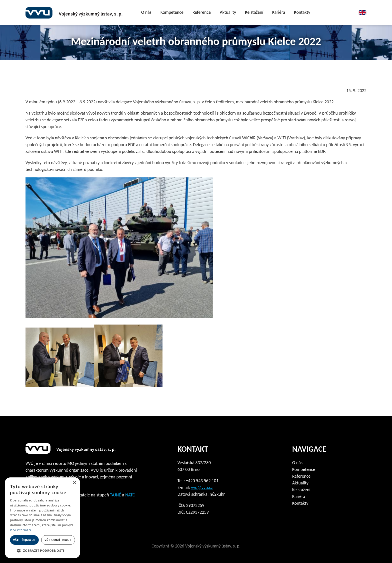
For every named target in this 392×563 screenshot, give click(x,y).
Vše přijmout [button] (24, 540)
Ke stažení (301, 490)
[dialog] (42, 518)
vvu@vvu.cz (202, 487)
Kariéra (279, 12)
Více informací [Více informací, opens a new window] (20, 530)
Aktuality (228, 12)
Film (332, 13)
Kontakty (302, 12)
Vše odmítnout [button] (58, 540)
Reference (202, 12)
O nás (297, 463)
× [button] (74, 483)
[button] (42, 550)
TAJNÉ (115, 495)
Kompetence (172, 12)
